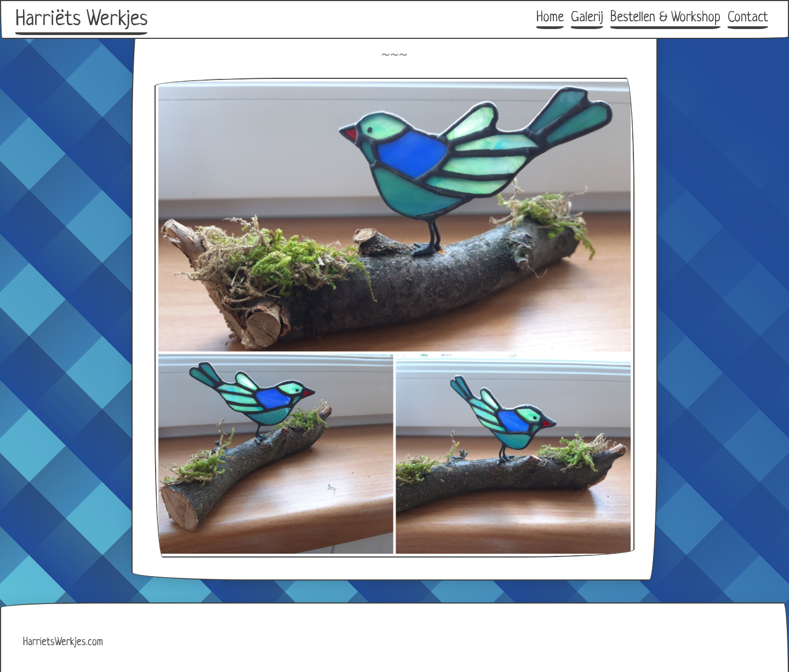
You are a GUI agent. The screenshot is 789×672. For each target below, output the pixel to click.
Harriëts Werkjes (81, 20)
